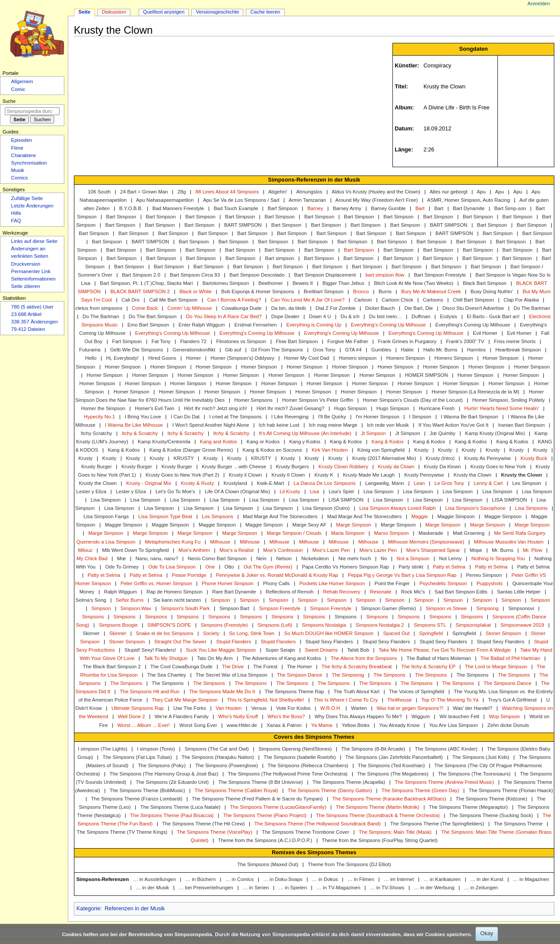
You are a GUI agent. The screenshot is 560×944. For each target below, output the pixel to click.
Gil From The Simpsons (277, 350)
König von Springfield (381, 450)
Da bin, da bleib (289, 308)
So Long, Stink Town (252, 633)
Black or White (196, 291)
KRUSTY (184, 458)
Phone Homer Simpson (227, 583)
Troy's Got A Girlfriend (513, 700)
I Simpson (420, 417)
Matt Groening (469, 533)
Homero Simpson (406, 358)
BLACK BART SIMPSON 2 (140, 291)
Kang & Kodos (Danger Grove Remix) (191, 450)
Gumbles (381, 350)
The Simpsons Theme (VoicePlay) (214, 832)
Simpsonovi (521, 608)
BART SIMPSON (243, 225)
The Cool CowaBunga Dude (181, 667)
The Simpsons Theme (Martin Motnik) (378, 807)
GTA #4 (353, 350)
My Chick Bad (92, 558)
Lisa (314, 491)
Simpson (220, 600)
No (384, 558)
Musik (17, 170)
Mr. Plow (532, 550)
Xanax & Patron (284, 725)
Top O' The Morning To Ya (450, 700)
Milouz (85, 550)
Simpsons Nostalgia (324, 625)
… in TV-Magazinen (338, 888)
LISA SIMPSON (346, 500)
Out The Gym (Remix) (268, 567)
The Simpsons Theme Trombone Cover (306, 832)
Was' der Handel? (472, 708)
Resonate (381, 592)
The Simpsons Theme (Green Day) (420, 790)
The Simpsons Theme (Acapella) (349, 782)
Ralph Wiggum (121, 592)
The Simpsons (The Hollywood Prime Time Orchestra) (288, 774)
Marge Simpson (353, 525)
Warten (359, 708)
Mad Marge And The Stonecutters (280, 516)
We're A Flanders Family (181, 716)
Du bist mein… (386, 316)
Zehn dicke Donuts (508, 725)
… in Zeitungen (481, 888)
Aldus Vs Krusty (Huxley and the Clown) (376, 192)
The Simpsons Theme (518, 824)
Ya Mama (322, 725)
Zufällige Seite (27, 198)
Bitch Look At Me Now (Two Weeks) (414, 283)
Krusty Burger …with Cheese (234, 467)
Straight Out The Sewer (180, 642)
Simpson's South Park (185, 608)
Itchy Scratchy (97, 433)
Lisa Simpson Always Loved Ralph (397, 508)
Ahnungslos (309, 192)
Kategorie (88, 909)
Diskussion (114, 12)
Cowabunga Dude (241, 308)
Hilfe (16, 213)
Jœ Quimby (443, 433)
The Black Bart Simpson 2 (112, 667)
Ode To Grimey (122, 567)
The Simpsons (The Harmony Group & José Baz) (164, 774)
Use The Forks (190, 708)
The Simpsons (390, 675)
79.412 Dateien (28, 329)
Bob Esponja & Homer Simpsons (258, 291)
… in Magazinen (531, 879)
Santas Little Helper (519, 592)
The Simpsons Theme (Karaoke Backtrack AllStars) (389, 799)
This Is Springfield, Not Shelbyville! (266, 700)
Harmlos (477, 350)
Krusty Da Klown (442, 467)
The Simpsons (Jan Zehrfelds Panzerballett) (394, 757)
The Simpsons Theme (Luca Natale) (180, 807)
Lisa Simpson (379, 491)
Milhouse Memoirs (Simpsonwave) (426, 542)
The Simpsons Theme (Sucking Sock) (491, 815)
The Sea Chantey (166, 675)
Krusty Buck (534, 458)
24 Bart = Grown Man (144, 192)
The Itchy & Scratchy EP (428, 667)
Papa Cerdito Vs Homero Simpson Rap (345, 567)
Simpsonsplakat (473, 625)
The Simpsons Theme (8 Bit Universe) (261, 782)
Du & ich (350, 316)
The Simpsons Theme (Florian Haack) (511, 790)
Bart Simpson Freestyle (440, 275)
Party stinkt (411, 567)
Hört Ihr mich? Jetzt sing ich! (215, 408)
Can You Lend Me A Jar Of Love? (308, 300)
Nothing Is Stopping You (498, 558)
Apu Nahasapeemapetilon (165, 200)
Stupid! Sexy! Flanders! (150, 650)
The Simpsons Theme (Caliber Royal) (236, 790)
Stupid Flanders (234, 642)
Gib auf (233, 350)
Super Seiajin (280, 650)
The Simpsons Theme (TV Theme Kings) (122, 832)
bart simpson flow (385, 275)
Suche (9, 101)
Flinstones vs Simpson (241, 341)
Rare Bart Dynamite (234, 592)
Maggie (419, 516)
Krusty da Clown (396, 467)
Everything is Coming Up (314, 325)
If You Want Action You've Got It (454, 425)
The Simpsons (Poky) (162, 765)
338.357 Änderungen (34, 322)
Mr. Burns (502, 550)
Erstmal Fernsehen (256, 325)
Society (211, 633)
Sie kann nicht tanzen (177, 600)
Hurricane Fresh (437, 408)
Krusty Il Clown (288, 475)
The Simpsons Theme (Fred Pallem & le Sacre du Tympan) (257, 799)
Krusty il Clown (245, 475)
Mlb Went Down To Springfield (135, 550)
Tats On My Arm (215, 658)
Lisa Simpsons (531, 508)
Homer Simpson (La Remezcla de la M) (476, 392)
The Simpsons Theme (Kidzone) (491, 799)
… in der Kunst (487, 879)
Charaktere (23, 155)
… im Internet (399, 879)
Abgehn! (278, 192)
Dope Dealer (285, 316)
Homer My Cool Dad (306, 358)
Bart (420, 208)
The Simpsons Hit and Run (150, 691)
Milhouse (220, 542)
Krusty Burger (97, 467)
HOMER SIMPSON (426, 375)
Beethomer (271, 283)
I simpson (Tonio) (156, 749)
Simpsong (488, 608)
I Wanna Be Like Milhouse (134, 425)
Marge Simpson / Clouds (294, 533)
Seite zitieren (25, 286)
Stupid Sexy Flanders (329, 642)
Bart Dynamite (469, 208)
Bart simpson (280, 258)
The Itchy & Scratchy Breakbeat (357, 667)
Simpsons (93, 617)
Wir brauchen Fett (459, 716)
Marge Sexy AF (309, 525)
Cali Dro (131, 300)
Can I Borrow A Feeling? (234, 300)
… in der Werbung (434, 888)
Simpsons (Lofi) (275, 625)
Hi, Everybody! (122, 358)
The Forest (265, 667)
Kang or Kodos (263, 442)
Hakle (407, 350)
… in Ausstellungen (154, 879)
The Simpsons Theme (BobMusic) (147, 790)
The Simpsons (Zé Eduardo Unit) (172, 782)
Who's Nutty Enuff (238, 716)
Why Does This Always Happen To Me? (358, 716)
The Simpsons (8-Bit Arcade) (373, 749)
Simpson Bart (234, 608)
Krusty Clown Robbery (343, 467)
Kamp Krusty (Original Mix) (495, 433)
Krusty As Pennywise (488, 458)
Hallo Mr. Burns (441, 350)
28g (182, 192)
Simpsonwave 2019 (522, 625)
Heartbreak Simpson (518, 350)
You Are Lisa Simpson (453, 725)
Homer (193, 358)
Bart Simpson (121, 217)
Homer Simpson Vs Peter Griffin (318, 400)
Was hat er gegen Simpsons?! (410, 708)
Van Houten (229, 708)
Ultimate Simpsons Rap (138, 708)
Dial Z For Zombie (335, 308)
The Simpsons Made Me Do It (222, 691)
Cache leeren (265, 12)
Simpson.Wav (136, 608)
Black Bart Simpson (485, 283)
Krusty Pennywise (424, 475)
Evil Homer (485, 333)
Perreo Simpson (484, 575)
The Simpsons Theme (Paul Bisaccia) (172, 815)
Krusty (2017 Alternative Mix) (384, 458)
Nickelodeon (315, 558)
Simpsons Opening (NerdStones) (295, 749)
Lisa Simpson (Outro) (326, 508)
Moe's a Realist (237, 550)
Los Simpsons (217, 516)
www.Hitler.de (242, 725)
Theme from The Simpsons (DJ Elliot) (350, 864)
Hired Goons (162, 358)
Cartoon (363, 300)
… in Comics (240, 879)
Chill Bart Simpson (473, 300)
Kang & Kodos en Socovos (273, 450)
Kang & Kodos (346, 442)
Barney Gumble (388, 208)
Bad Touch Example (236, 208)
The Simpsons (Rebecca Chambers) (308, 765)
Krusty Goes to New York (498, 467)
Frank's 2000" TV (465, 341)
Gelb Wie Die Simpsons (137, 350)
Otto (229, 567)
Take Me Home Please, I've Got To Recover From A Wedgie (444, 650)
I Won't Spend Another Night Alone (211, 425)
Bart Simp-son (510, 208)
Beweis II (303, 283)
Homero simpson (357, 358)
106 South (99, 192)
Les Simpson (527, 483)
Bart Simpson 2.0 (141, 275)
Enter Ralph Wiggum (201, 325)
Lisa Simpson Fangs (106, 516)
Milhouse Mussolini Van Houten (509, 542)
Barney (315, 208)
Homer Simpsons (253, 400)
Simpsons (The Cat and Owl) (217, 749)
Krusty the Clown (521, 475)
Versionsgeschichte (218, 12)
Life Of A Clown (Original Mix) (237, 491)
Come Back (145, 308)
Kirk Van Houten (329, 450)
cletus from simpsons (99, 308)
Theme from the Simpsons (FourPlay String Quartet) (380, 840)
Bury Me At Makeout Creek (431, 291)
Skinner (91, 633)
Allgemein (22, 81)
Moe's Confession (283, 550)
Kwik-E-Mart (270, 483)
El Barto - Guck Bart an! (493, 316)
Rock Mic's (413, 592)
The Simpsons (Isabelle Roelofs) (299, 757)
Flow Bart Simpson (297, 341)
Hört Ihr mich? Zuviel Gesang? (290, 408)
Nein (262, 558)
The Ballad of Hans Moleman (439, 658)
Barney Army (347, 208)
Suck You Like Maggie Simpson (221, 650)
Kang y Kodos (305, 442)
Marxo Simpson (391, 533)
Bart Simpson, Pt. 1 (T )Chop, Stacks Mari (146, 283)
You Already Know (399, 725)
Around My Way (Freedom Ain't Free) (377, 200)
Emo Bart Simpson (148, 325)
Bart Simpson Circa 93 (195, 275)
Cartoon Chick (397, 300)
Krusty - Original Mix (149, 483)
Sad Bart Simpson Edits (461, 592)
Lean (419, 483)
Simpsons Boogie (118, 625)
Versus (259, 708)
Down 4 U (320, 316)
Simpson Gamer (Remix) (388, 608)
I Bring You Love (143, 417)
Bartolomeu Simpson (226, 283)
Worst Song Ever (198, 725)
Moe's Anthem (194, 550)
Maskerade (431, 533)
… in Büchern (201, 879)
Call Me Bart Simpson (173, 300)
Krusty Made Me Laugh (369, 475)
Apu (481, 192)
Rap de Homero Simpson (175, 592)
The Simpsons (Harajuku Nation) (218, 757)
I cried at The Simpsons (235, 417)
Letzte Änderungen (32, 206)
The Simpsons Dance (507, 683)
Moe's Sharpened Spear (433, 550)
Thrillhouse (399, 700)
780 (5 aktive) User (32, 307)
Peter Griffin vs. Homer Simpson (157, 583)
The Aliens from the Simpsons (364, 658)
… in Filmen (361, 879)
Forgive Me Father (348, 341)
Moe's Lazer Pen (331, 550)
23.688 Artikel (26, 314)
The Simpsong (348, 675)
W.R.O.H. (331, 708)
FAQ (16, 221)
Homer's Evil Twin (154, 408)
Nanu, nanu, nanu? (157, 558)
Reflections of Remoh (289, 592)
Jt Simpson (373, 433)
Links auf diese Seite (34, 241)
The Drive (233, 667)
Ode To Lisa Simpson (172, 567)
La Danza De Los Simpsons (325, 483)
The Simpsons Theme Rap (294, 691)
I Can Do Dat (185, 417)
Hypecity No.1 (100, 417)
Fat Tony (161, 341)
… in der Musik (152, 888)
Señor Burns (130, 600)
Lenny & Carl (488, 483)
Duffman (421, 316)
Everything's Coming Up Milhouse (388, 325)
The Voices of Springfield (416, 691)
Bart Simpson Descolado (257, 275)
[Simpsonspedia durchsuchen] (32, 111)
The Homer (299, 667)
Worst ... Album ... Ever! (143, 725)
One (210, 567)
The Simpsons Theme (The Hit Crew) (204, 824)
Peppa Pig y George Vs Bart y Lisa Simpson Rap (402, 575)
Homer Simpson (500, 358)
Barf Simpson (283, 208)
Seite (84, 12)
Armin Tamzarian (307, 200)
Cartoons (433, 300)
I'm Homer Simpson (378, 417)
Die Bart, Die (419, 308)
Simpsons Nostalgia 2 (380, 625)
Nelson (284, 558)
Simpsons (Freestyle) (224, 625)
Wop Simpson (504, 716)
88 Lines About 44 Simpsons (227, 192)
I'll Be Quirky (332, 417)
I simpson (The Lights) (103, 749)
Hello (91, 358)
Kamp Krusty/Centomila (164, 442)
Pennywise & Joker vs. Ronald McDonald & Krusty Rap (277, 575)
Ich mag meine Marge (333, 425)
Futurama (90, 350)
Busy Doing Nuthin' (492, 291)
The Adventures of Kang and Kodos (282, 658)
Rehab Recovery (341, 592)
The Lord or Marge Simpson (496, 667)
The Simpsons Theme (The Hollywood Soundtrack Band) (317, 824)
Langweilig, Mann (385, 483)
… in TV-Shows (387, 888)
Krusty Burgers (292, 467)
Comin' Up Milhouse (189, 308)
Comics (19, 178)
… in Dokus (325, 879)
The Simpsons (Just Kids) (481, 757)
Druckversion (26, 264)
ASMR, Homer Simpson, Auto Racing (468, 200)
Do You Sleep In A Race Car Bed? (224, 316)
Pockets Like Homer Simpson (332, 583)
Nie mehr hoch (355, 558)
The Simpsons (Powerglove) (226, 765)
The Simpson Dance (299, 675)
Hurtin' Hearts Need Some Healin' (502, 408)
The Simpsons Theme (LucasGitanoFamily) (278, 807)
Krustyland (235, 483)
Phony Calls (276, 583)
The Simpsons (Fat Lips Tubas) (137, 757)
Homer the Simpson (103, 408)
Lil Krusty (290, 491)
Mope (476, 550)
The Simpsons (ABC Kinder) (446, 749)
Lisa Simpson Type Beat (165, 516)
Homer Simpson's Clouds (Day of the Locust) (413, 400)
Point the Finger (392, 583)
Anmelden (539, 4)
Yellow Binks (356, 725)
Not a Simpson (413, 558)
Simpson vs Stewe (446, 608)
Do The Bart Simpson (152, 316)
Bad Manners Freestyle (178, 208)
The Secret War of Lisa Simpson (231, 675)
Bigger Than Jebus (343, 283)
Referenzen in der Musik (135, 909)
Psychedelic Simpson (443, 583)
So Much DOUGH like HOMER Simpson (329, 633)
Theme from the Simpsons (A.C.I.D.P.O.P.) (265, 840)
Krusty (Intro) (440, 458)
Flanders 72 (193, 341)
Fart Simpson (127, 341)
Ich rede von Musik (388, 425)
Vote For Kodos (293, 708)
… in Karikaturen (442, 879)
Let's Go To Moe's (176, 491)
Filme (17, 148)
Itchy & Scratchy (140, 433)
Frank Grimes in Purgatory (407, 341)
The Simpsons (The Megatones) (393, 774)
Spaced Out (396, 633)
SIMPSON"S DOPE (169, 625)
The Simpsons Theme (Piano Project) (265, 815)
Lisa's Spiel (341, 491)
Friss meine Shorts (515, 341)
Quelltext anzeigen (164, 12)
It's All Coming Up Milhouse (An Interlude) (305, 433)
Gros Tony (324, 350)
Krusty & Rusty (197, 483)
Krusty (421, 450)
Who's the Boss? (286, 716)
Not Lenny (450, 558)
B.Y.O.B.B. (131, 208)
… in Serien (256, 888)
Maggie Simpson (456, 516)
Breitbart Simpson (324, 291)
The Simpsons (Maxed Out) (268, 864)
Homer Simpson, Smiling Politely (509, 400)
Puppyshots (490, 583)
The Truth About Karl (357, 691)
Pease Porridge (189, 575)
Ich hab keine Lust (279, 425)
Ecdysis (449, 316)
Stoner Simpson (503, 633)
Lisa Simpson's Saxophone (475, 508)
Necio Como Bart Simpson (217, 558)
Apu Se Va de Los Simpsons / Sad (241, 200)
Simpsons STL (430, 625)
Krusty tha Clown (472, 475)
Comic (18, 89)
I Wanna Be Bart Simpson (470, 417)
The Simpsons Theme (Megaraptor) (468, 807)
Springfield (431, 633)
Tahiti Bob (358, 650)
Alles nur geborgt (448, 192)
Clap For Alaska (521, 300)
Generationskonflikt (194, 350)
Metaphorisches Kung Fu (173, 542)
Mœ (122, 558)
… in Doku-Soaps (283, 879)
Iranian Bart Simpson (521, 425)
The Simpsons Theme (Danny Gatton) (330, 790)
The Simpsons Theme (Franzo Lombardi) (137, 799)
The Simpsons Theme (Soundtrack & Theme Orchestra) (378, 815)
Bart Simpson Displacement (325, 275)
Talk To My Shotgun (166, 658)
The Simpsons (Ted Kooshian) (391, 765)
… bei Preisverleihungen (206, 888)
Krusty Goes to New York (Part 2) (182, 475)
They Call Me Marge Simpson (185, 700)
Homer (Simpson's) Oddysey (242, 358)
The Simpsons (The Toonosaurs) (474, 774)
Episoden (21, 140)
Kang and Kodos (218, 442)
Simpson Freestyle (280, 608)
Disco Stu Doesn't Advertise (473, 308)
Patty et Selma (449, 567)
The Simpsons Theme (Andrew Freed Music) (444, 782)
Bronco (361, 291)
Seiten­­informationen (33, 279)
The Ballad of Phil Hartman (510, 658)
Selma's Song (91, 600)
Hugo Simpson (350, 408)
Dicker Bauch (380, 308)
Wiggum (421, 716)
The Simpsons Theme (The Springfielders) (437, 824)
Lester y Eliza (91, 491)
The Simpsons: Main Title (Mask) (395, 832)
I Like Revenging (290, 417)
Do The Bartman (532, 308)
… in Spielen (293, 888)
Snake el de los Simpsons (164, 633)
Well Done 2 (131, 716)
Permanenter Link (31, 271)
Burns (385, 291)
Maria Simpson (348, 533)
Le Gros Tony (449, 483)
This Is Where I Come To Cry (346, 700)
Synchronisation (29, 163)
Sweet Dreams (321, 650)
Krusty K (324, 475)
